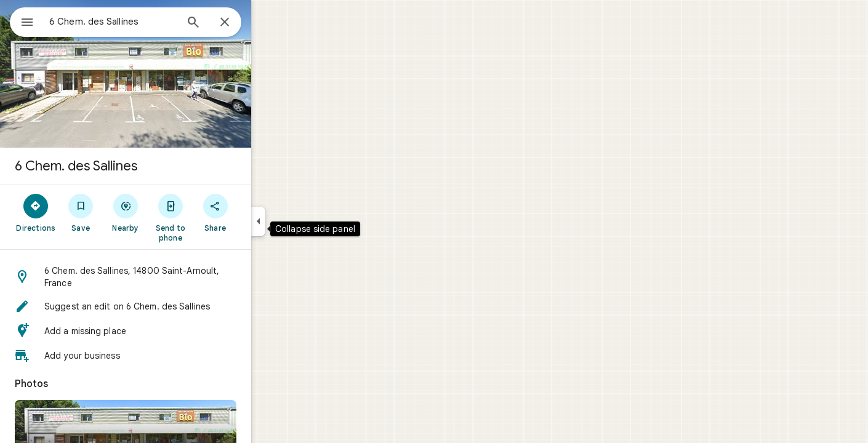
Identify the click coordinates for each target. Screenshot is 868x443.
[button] (170, 277)
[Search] (238, 23)
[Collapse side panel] (303, 221)
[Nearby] (170, 212)
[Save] (125, 212)
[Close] (269, 23)
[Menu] (22, 21)
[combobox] (145, 22)
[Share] (259, 212)
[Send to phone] (215, 217)
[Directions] (80, 212)
